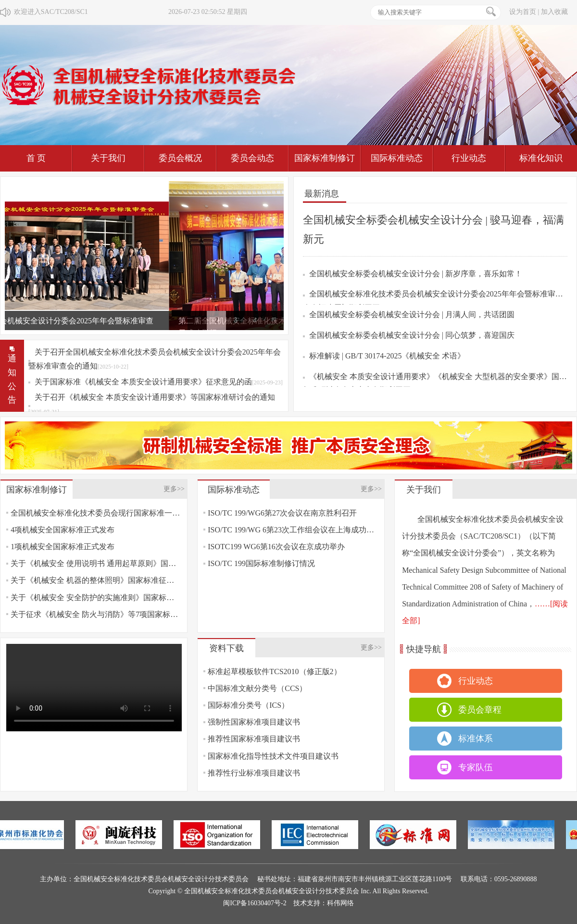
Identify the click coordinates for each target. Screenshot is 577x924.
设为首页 (523, 12)
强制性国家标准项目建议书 (254, 722)
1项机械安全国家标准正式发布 (63, 547)
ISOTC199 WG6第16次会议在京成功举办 (276, 547)
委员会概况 (180, 158)
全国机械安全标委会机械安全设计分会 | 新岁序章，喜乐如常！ (416, 274)
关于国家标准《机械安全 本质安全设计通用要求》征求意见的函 (159, 382)
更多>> (174, 489)
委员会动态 (252, 158)
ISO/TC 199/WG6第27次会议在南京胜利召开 (282, 513)
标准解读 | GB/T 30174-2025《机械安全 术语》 (387, 356)
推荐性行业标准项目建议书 (254, 773)
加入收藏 (554, 12)
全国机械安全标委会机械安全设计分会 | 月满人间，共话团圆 (412, 314)
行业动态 (469, 158)
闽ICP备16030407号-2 (255, 903)
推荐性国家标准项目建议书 (254, 739)
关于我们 (108, 158)
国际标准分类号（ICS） (248, 705)
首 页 (36, 158)
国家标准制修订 (325, 158)
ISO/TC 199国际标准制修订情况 (261, 563)
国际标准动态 (397, 158)
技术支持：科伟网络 (324, 903)
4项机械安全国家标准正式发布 (63, 530)
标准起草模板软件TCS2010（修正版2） (274, 671)
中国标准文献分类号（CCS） (257, 688)
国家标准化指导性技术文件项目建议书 (273, 756)
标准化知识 (541, 158)
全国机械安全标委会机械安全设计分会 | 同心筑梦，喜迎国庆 (412, 335)
